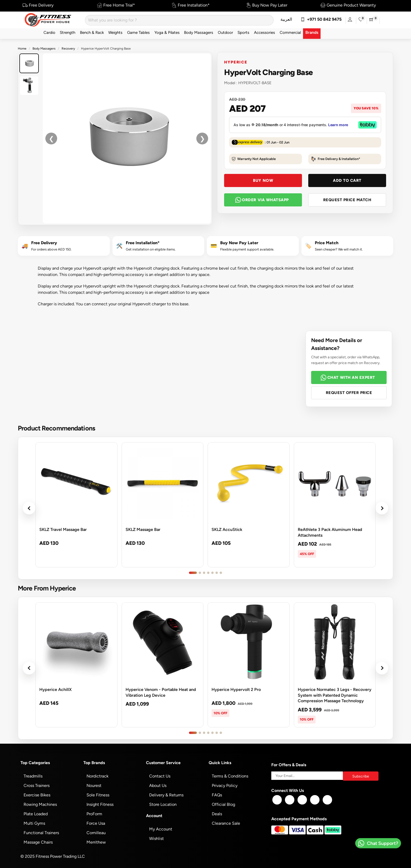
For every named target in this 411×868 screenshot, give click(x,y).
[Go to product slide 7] (221, 573)
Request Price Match (347, 200)
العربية (286, 19)
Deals (217, 814)
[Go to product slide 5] (212, 573)
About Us (158, 786)
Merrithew (96, 842)
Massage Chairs (38, 842)
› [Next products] (382, 508)
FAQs (217, 795)
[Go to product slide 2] (200, 573)
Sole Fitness (98, 795)
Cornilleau (96, 833)
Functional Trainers (41, 833)
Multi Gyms (34, 823)
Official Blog (223, 804)
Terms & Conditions (230, 776)
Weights (115, 32)
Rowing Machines (40, 804)
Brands (312, 32)
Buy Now (263, 180)
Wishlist (156, 838)
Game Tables (138, 32)
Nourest (94, 786)
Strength (67, 32)
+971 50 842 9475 (321, 19)
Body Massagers (199, 32)
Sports (243, 32)
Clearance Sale (226, 823)
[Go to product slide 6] (217, 573)
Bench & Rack (92, 32)
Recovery (68, 49)
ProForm (94, 814)
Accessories (264, 32)
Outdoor (225, 32)
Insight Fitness (100, 804)
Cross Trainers (37, 786)
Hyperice (236, 62)
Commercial (290, 32)
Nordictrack (98, 776)
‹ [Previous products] (29, 508)
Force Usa (96, 823)
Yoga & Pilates (167, 32)
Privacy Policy (225, 786)
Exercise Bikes (37, 795)
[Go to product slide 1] (193, 573)
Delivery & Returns (166, 795)
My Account (161, 829)
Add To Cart (347, 180)
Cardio (49, 32)
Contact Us (160, 776)
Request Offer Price (349, 393)
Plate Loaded (36, 814)
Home (22, 49)
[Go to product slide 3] (204, 573)
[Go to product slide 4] (208, 573)
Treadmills (33, 776)
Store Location (163, 804)
